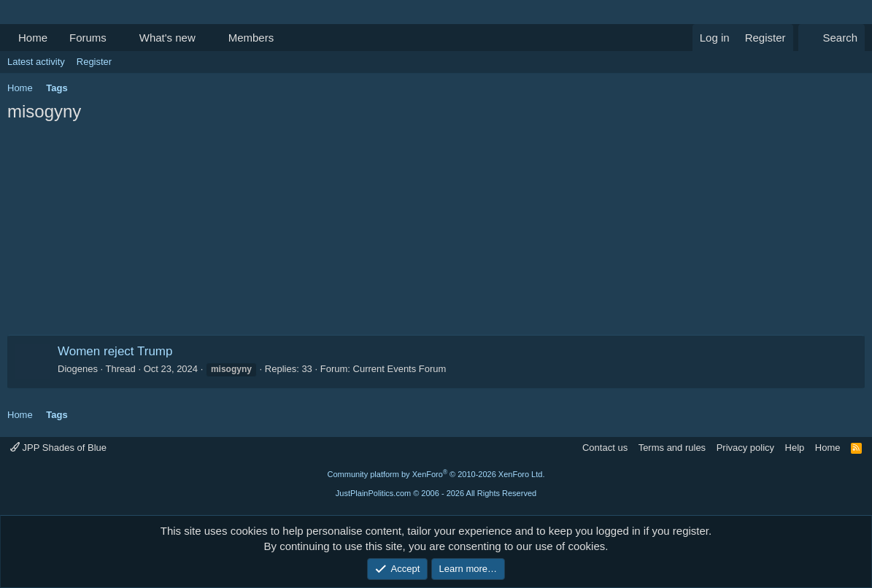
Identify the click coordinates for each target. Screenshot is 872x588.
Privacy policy (745, 448)
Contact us (605, 448)
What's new (167, 38)
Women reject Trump (115, 351)
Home (33, 38)
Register (94, 62)
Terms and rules (672, 448)
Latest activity (36, 62)
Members (251, 38)
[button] (118, 38)
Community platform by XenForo (436, 474)
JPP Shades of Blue (58, 448)
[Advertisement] (436, 233)
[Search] (832, 38)
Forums (88, 38)
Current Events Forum (400, 369)
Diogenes (78, 369)
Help (795, 448)
